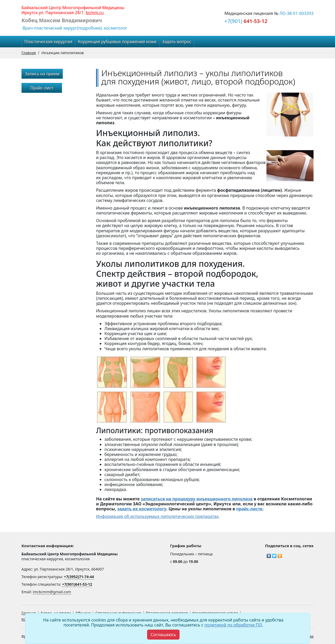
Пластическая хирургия (48, 42)
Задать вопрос (177, 42)
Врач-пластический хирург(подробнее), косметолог (74, 28)
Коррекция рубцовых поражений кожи (117, 42)
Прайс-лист (42, 88)
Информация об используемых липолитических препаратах (157, 516)
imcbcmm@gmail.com (52, 592)
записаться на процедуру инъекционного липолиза (197, 499)
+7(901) (246, 21)
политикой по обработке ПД (233, 625)
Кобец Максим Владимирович (62, 20)
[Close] (163, 635)
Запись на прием (42, 74)
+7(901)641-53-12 (77, 584)
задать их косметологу (142, 509)
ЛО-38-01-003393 (297, 13)
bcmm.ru (95, 13)
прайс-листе (249, 509)
